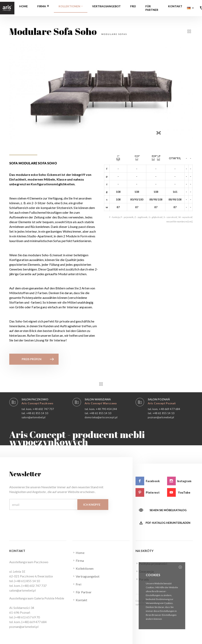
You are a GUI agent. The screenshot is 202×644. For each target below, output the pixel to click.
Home (23, 6)
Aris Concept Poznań (162, 403)
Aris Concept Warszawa (101, 403)
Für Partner (152, 8)
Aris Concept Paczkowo (37, 403)
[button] (190, 8)
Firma (42, 6)
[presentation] (44, 133)
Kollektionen (69, 6)
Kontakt (175, 6)
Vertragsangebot (106, 6)
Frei (133, 6)
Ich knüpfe (92, 505)
